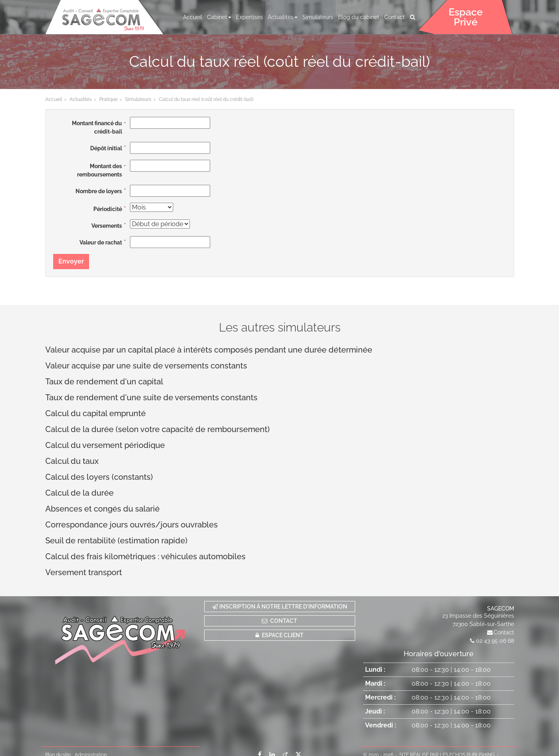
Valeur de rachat (101, 242)
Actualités (283, 17)
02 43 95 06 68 (495, 641)
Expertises (250, 17)
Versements (107, 226)
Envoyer (71, 261)
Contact (395, 17)
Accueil (193, 17)
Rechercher (414, 17)
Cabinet (219, 17)
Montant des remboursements (100, 170)
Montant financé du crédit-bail (97, 127)
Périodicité (108, 209)
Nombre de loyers (99, 191)
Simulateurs (318, 17)
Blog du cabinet (359, 17)
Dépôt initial (106, 148)
